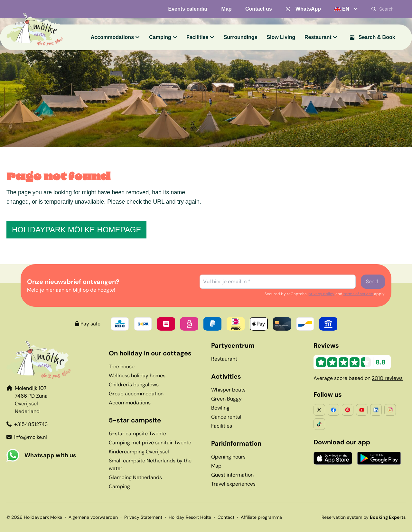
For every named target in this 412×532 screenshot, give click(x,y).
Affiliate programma (261, 517)
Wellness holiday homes (137, 376)
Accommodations (130, 403)
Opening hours (228, 457)
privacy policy (321, 294)
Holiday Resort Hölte (190, 517)
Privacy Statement (143, 517)
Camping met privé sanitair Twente (150, 443)
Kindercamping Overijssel (139, 452)
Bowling (220, 408)
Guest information (232, 475)
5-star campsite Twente (137, 434)
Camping (119, 486)
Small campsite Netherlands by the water (150, 464)
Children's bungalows (134, 385)
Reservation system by (364, 517)
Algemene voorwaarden (93, 517)
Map (216, 466)
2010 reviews (387, 378)
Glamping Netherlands (135, 477)
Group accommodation (136, 394)
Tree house (122, 367)
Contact (226, 517)
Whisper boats (228, 390)
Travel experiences (233, 484)
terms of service (358, 294)
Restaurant (224, 359)
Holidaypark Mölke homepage (76, 230)
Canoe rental (226, 417)
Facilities (222, 426)
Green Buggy (226, 399)
